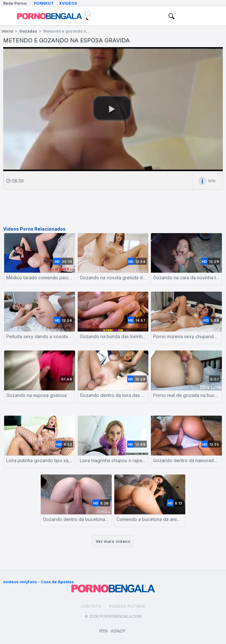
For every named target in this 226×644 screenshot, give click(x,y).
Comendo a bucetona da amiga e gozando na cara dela (150, 519)
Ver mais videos (113, 541)
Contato (91, 606)
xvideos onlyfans (20, 582)
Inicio (7, 31)
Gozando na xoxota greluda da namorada (113, 278)
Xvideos (68, 3)
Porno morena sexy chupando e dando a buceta (186, 336)
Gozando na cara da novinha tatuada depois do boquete (186, 278)
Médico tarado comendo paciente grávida (40, 278)
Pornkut (44, 3)
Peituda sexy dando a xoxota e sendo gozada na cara (40, 336)
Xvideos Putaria (127, 606)
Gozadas (28, 31)
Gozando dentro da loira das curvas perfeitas (113, 395)
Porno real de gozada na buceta (186, 395)
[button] (112, 108)
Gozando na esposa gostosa (36, 395)
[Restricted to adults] (104, 629)
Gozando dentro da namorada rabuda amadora (186, 460)
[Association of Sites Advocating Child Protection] (118, 628)
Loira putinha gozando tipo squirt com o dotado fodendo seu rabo (40, 460)
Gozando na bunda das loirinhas (113, 336)
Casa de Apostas (57, 582)
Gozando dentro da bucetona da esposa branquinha (76, 519)
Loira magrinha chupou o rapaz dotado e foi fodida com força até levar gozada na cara (113, 460)
